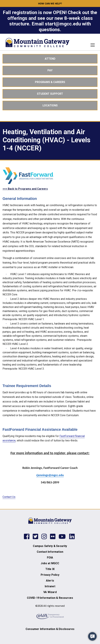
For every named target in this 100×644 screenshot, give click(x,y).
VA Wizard (50, 592)
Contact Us (9, 497)
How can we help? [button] (50, 3)
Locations (50, 105)
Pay (50, 70)
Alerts (50, 581)
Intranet (50, 586)
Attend (50, 59)
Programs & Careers (50, 82)
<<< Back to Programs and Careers (25, 189)
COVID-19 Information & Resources (50, 598)
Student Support (50, 94)
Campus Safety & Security (50, 546)
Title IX (50, 569)
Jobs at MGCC (50, 563)
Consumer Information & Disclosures (50, 629)
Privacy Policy (50, 575)
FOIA (50, 558)
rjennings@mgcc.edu (50, 475)
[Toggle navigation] (92, 45)
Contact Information (50, 552)
